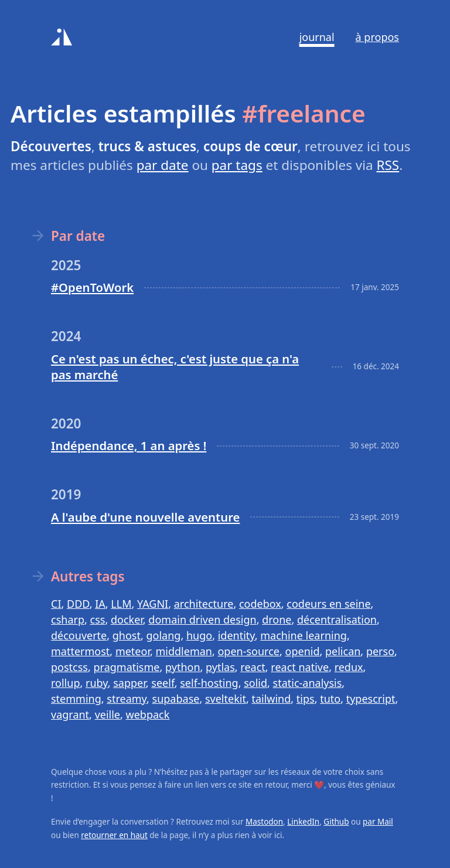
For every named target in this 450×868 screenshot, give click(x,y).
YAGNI (153, 604)
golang (164, 635)
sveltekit (226, 699)
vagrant (70, 714)
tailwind (271, 699)
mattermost (80, 651)
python (183, 667)
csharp (68, 619)
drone (277, 619)
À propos (377, 37)
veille (108, 714)
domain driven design (202, 619)
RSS (388, 165)
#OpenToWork (92, 287)
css (98, 619)
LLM (121, 604)
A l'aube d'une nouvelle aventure (145, 517)
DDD (78, 604)
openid (303, 651)
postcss (69, 667)
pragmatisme (126, 667)
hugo (199, 635)
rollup (65, 683)
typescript (371, 699)
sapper (129, 683)
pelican (343, 651)
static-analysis (308, 683)
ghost (127, 635)
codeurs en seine (328, 604)
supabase (176, 699)
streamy (127, 699)
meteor (133, 651)
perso (380, 651)
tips (306, 699)
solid (255, 683)
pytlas (220, 667)
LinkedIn (303, 822)
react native (300, 667)
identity (236, 635)
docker (127, 619)
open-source (248, 651)
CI (56, 604)
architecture (204, 604)
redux (349, 667)
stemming (76, 699)
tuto (330, 699)
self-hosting (209, 683)
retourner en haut (114, 835)
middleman (183, 651)
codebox (260, 604)
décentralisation (337, 619)
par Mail (378, 822)
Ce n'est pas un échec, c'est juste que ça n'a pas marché (175, 367)
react (253, 667)
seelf (163, 683)
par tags (237, 165)
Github (336, 822)
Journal (317, 37)
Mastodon (264, 822)
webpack (148, 714)
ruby (97, 683)
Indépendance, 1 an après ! (129, 445)
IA (100, 604)
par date (163, 165)
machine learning (304, 635)
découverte (79, 635)
